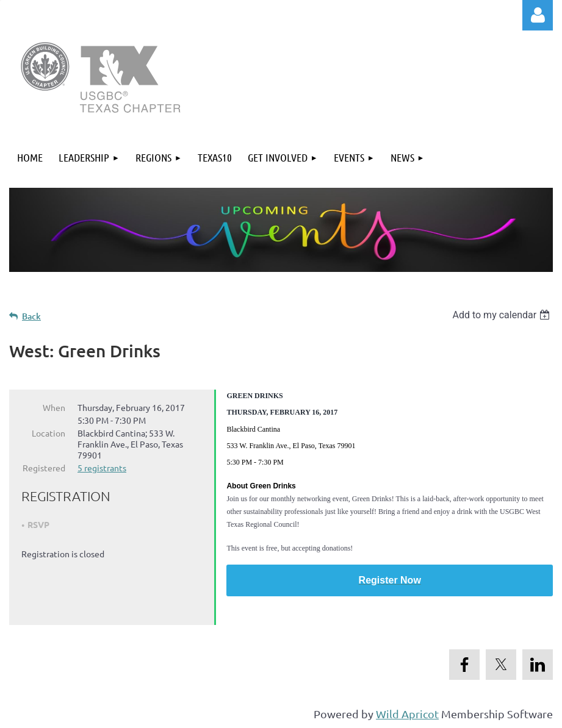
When (54, 407)
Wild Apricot (407, 713)
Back (31, 316)
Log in (538, 15)
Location (49, 433)
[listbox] (503, 315)
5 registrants (102, 468)
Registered (44, 468)
